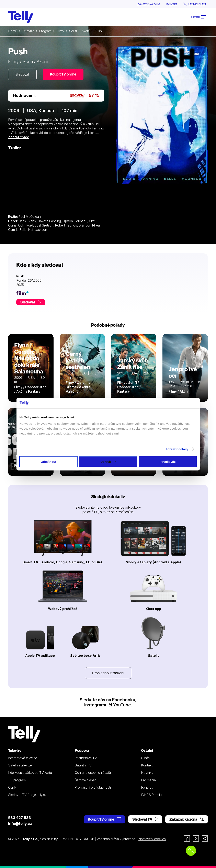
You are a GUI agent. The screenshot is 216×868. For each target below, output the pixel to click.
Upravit (108, 461)
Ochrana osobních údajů (93, 773)
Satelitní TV (83, 765)
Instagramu (96, 705)
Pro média (148, 780)
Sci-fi (73, 31)
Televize (28, 31)
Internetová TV (86, 758)
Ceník (12, 787)
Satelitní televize (20, 765)
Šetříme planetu (86, 780)
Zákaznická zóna (149, 4)
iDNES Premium (153, 795)
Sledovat (22, 74)
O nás (145, 758)
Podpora (82, 750)
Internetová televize (23, 758)
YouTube (122, 705)
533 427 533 (20, 818)
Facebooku (124, 700)
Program (45, 31)
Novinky (147, 773)
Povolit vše (167, 461)
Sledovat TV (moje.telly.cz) (28, 795)
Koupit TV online (63, 74)
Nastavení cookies (152, 839)
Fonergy (147, 787)
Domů (13, 31)
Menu (198, 17)
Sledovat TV (145, 819)
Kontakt (172, 4)
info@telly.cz (20, 824)
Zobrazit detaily (177, 449)
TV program (17, 780)
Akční (86, 31)
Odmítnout (48, 461)
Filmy (60, 31)
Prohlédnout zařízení (108, 673)
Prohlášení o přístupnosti (93, 787)
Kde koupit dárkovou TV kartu (30, 773)
